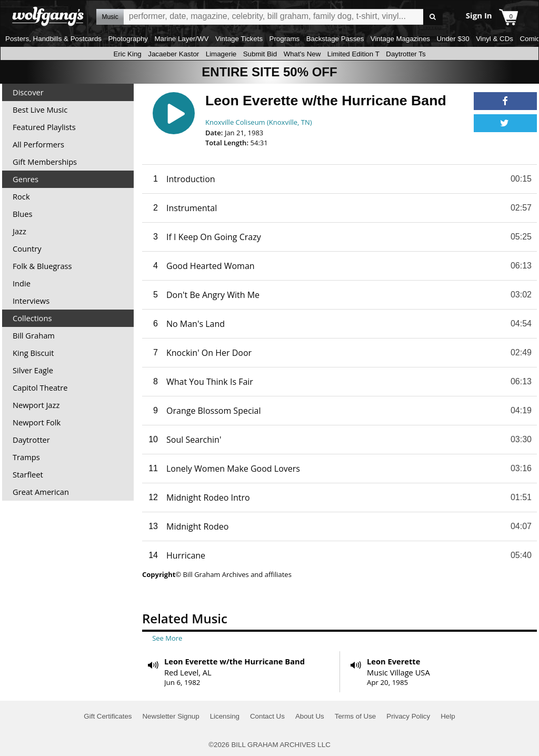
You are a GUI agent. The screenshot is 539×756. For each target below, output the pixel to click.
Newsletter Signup (171, 716)
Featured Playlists (44, 127)
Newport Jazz (36, 405)
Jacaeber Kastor (173, 54)
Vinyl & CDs (495, 39)
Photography (128, 39)
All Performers (38, 144)
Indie (22, 283)
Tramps (26, 457)
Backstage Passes (335, 39)
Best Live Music (40, 110)
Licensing (225, 716)
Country (27, 248)
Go (433, 17)
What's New (302, 54)
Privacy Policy (408, 716)
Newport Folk (37, 422)
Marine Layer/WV (181, 39)
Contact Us (267, 716)
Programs (285, 39)
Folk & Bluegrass (42, 266)
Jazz (19, 231)
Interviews (31, 301)
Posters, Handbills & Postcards (53, 39)
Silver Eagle (33, 370)
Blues (22, 214)
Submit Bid (260, 54)
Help (448, 716)
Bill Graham (34, 335)
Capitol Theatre (40, 387)
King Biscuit (33, 353)
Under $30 (453, 39)
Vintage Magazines (400, 39)
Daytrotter (31, 440)
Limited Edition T (353, 54)
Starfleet (28, 474)
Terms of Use (356, 716)
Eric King (127, 54)
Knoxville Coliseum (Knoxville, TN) (259, 122)
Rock (21, 196)
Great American (41, 492)
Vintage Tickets (239, 39)
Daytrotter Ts (406, 54)
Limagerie (221, 54)
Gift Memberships (45, 162)
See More (167, 638)
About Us (310, 716)
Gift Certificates (108, 716)
